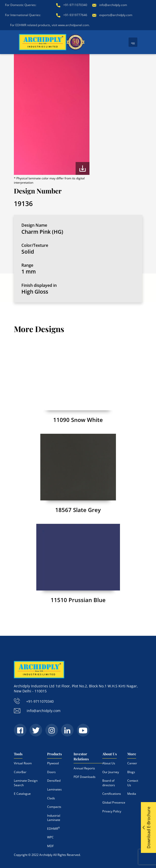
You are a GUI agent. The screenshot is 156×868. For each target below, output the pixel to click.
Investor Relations (81, 756)
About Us (110, 754)
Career (132, 763)
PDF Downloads (85, 777)
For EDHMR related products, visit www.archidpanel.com (50, 25)
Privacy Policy (112, 811)
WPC (50, 837)
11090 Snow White (78, 420)
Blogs (131, 772)
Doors (51, 772)
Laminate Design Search (26, 783)
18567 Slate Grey (78, 510)
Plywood (53, 763)
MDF (50, 846)
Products (54, 754)
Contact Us (133, 783)
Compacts (54, 807)
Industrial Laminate (54, 818)
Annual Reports (84, 768)
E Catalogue (22, 794)
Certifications (112, 794)
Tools (18, 754)
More (132, 754)
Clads (51, 798)
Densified (54, 781)
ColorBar (20, 772)
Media (132, 794)
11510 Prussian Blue (78, 600)
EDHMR (53, 829)
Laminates (54, 789)
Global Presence (114, 802)
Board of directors (109, 783)
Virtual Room (23, 763)
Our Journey (111, 772)
